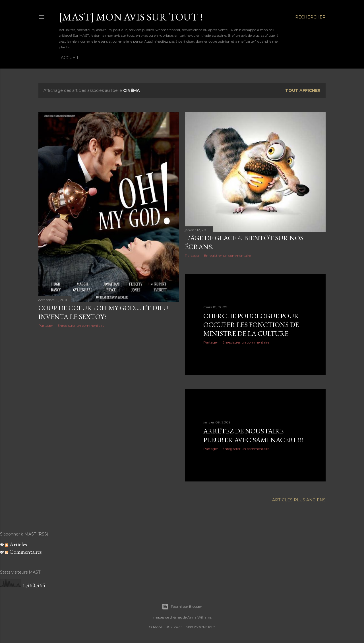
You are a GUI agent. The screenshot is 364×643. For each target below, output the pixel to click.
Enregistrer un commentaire (81, 325)
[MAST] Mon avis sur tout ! (131, 17)
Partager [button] (46, 325)
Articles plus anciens (299, 500)
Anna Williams (199, 617)
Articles (16, 544)
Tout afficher (303, 90)
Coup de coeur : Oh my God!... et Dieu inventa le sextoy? (103, 312)
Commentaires (23, 552)
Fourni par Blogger (182, 607)
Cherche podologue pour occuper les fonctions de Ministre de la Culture (251, 325)
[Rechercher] (310, 17)
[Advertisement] (109, 382)
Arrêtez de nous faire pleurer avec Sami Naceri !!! (253, 435)
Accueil (70, 58)
